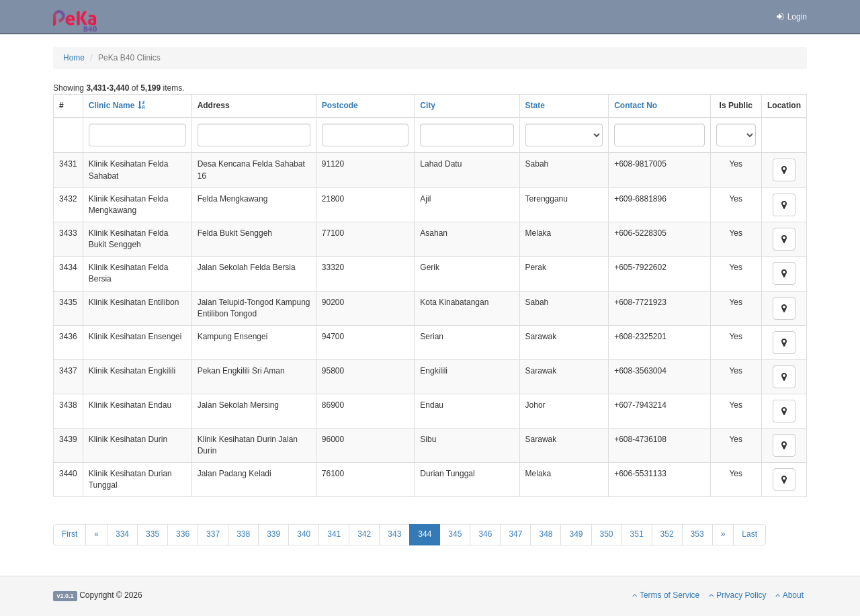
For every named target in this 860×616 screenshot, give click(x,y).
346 (485, 534)
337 (213, 534)
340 (304, 534)
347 (515, 534)
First (70, 534)
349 (576, 534)
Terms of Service (666, 595)
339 (273, 534)
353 (697, 534)
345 (455, 534)
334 (122, 534)
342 (364, 534)
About (789, 595)
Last (749, 534)
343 (394, 534)
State (535, 105)
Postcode (340, 105)
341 (334, 534)
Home (74, 58)
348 (546, 534)
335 (153, 534)
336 (183, 534)
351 (637, 534)
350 (607, 534)
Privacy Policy (738, 595)
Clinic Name (112, 105)
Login (791, 17)
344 (425, 534)
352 (667, 534)
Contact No (636, 105)
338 (243, 534)
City (428, 105)
